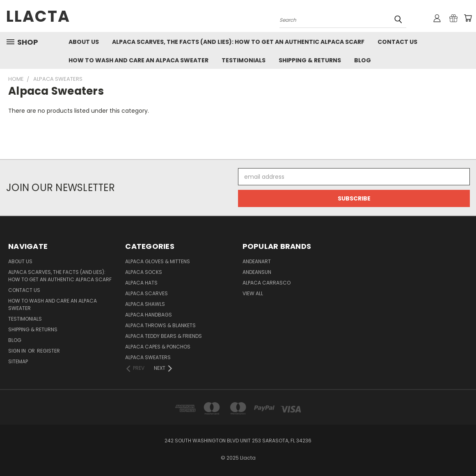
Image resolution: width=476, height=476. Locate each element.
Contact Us (397, 42)
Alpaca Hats (141, 283)
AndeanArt (257, 261)
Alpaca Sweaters (148, 357)
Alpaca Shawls (145, 304)
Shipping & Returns (310, 60)
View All (253, 293)
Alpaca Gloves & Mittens (158, 261)
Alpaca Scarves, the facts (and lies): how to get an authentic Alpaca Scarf (238, 42)
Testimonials (244, 60)
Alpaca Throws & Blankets (160, 325)
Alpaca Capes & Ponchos (158, 347)
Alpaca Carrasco (267, 283)
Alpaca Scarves (146, 293)
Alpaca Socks (144, 272)
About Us (84, 42)
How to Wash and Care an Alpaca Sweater (138, 60)
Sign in (18, 351)
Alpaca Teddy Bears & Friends (164, 336)
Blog (363, 60)
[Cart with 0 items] (468, 18)
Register (48, 351)
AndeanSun (257, 272)
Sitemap (18, 361)
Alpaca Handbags (149, 315)
